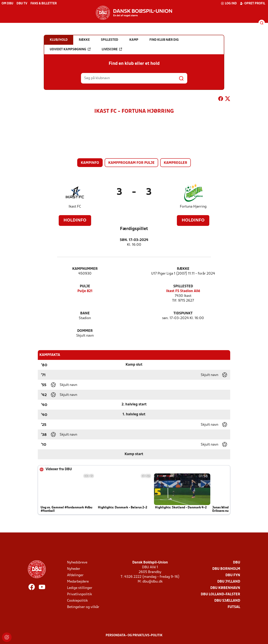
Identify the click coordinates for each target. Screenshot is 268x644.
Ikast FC (75, 207)
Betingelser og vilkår (83, 607)
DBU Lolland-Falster (220, 594)
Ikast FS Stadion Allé (183, 291)
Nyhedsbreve (77, 563)
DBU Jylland (229, 582)
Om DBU (7, 4)
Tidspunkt (183, 313)
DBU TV (22, 4)
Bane (85, 313)
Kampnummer (85, 269)
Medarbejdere (78, 582)
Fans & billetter (44, 4)
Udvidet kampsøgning (70, 49)
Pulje (85, 286)
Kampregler (175, 163)
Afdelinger (75, 575)
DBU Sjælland (227, 601)
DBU (237, 563)
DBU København (225, 588)
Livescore (112, 49)
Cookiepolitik (77, 601)
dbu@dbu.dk (153, 582)
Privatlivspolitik (79, 594)
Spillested (183, 286)
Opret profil (253, 3)
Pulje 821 (85, 291)
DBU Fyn (233, 575)
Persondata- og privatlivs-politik (134, 635)
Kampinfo (90, 163)
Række (183, 269)
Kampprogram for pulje (131, 163)
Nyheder (74, 569)
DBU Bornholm (226, 569)
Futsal (234, 607)
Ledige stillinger (80, 588)
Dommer (85, 331)
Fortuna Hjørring (193, 207)
